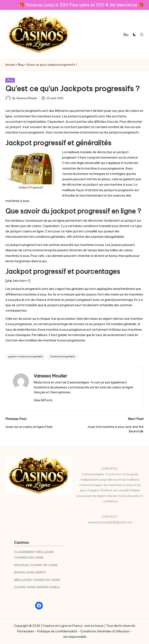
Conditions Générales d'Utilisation (105, 631)
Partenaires (26, 631)
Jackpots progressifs (62, 356)
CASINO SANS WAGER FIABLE (37, 587)
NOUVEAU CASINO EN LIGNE (36, 565)
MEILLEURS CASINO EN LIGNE (37, 580)
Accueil (10, 65)
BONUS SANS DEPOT (30, 572)
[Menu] (126, 35)
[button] (43, 400)
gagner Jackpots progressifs (25, 356)
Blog (21, 65)
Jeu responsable (75, 637)
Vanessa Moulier (50, 376)
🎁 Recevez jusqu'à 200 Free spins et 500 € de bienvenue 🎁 (81, 5)
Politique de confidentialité (57, 631)
